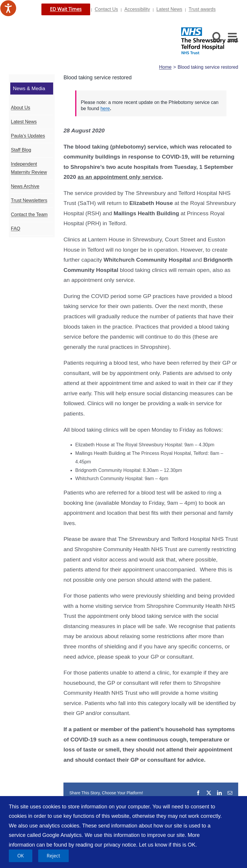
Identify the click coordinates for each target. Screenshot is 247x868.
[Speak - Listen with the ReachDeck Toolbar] (8, 8)
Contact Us (106, 9)
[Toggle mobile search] (217, 36)
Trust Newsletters (29, 200)
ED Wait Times (66, 9)
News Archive (25, 186)
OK (21, 856)
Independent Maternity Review (29, 168)
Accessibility (137, 9)
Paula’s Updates (28, 136)
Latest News (169, 9)
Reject (53, 856)
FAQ (16, 229)
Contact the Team (29, 215)
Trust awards (202, 9)
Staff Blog (21, 150)
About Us (21, 108)
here (105, 108)
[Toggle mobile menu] (233, 36)
